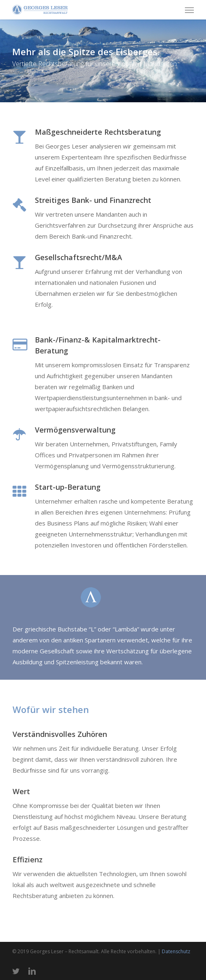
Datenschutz (176, 951)
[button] (189, 10)
